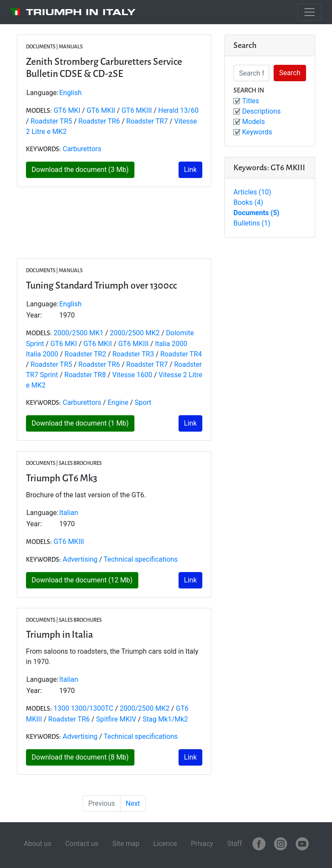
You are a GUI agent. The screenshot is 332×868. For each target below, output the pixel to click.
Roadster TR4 (181, 354)
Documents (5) (256, 213)
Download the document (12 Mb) (82, 580)
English (70, 93)
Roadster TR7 (147, 121)
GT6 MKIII (137, 110)
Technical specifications (141, 559)
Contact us (82, 844)
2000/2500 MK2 (135, 333)
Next (133, 803)
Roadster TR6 (99, 121)
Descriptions (261, 111)
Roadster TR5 (51, 121)
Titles (251, 101)
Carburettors (82, 149)
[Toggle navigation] (310, 12)
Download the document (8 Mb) (80, 757)
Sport (143, 402)
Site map (126, 844)
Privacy (202, 844)
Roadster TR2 (85, 354)
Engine (118, 402)
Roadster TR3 (133, 354)
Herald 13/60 (178, 110)
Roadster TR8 (85, 375)
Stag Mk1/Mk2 (165, 719)
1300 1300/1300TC (83, 708)
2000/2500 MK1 (79, 333)
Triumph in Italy (81, 12)
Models (254, 122)
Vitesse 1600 (133, 375)
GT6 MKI (67, 110)
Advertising (80, 559)
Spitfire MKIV (116, 719)
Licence (165, 844)
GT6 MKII (101, 110)
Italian (69, 513)
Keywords (257, 132)
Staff (235, 844)
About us (38, 844)
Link (190, 170)
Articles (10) (252, 192)
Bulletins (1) (252, 223)
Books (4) (248, 202)
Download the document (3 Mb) (80, 170)
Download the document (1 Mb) (80, 423)
